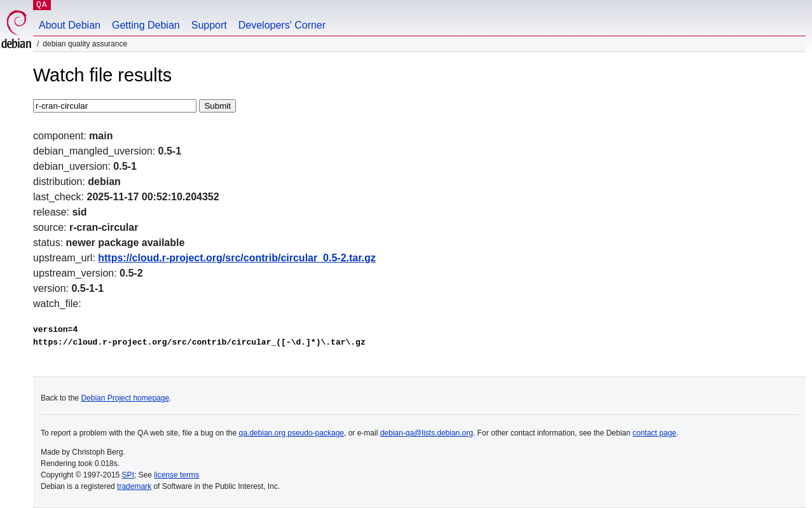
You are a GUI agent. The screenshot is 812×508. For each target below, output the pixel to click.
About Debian (70, 25)
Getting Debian (146, 25)
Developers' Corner (282, 25)
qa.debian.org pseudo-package (292, 433)
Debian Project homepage (125, 398)
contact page (655, 433)
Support (209, 25)
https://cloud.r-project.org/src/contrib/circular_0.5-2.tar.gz (237, 258)
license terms (176, 475)
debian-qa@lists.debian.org (427, 433)
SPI (128, 475)
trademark (134, 486)
